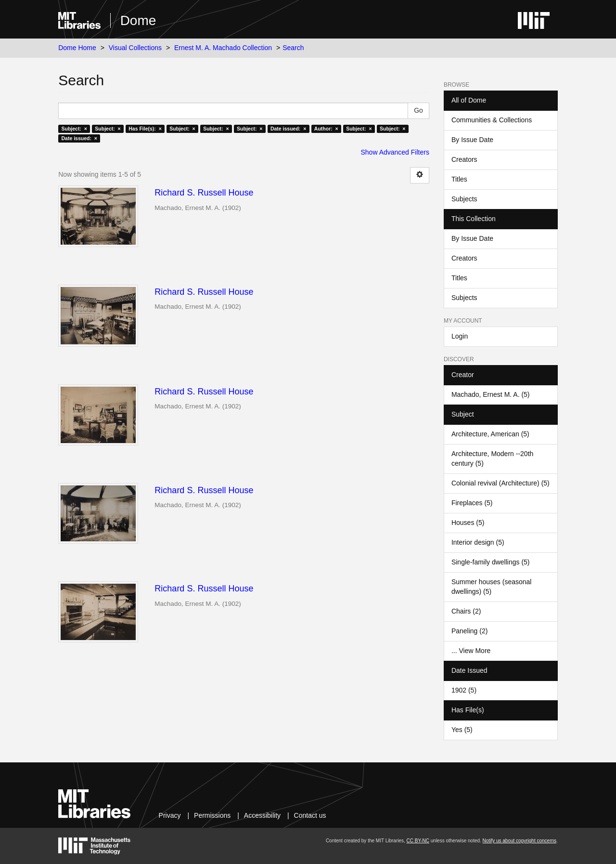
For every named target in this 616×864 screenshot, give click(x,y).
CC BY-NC (418, 841)
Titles (459, 179)
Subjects (464, 199)
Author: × (326, 129)
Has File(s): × (145, 129)
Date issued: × (288, 129)
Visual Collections (135, 48)
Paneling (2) (470, 631)
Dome (138, 20)
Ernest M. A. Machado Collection (223, 48)
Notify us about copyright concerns (520, 841)
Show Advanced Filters (395, 152)
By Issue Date (472, 140)
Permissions (212, 815)
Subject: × (74, 129)
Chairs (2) (466, 611)
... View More (471, 651)
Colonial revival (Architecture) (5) (500, 483)
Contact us (310, 815)
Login (460, 336)
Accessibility (262, 815)
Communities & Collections (492, 120)
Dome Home (77, 48)
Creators (464, 159)
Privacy (170, 815)
